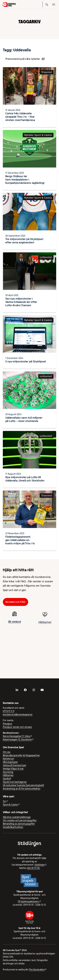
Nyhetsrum (8, 759)
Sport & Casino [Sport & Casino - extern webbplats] (10, 805)
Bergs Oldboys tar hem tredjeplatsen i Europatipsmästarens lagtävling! (25, 180)
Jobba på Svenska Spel (14, 765)
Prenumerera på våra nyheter (25, 59)
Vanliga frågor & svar (13, 769)
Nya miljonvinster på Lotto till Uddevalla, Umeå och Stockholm (25, 479)
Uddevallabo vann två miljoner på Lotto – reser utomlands (24, 419)
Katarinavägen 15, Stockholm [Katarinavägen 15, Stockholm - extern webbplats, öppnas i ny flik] (17, 740)
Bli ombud (15, 623)
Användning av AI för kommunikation (22, 789)
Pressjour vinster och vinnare (17, 727)
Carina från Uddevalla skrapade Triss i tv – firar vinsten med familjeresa (20, 117)
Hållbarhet (8, 775)
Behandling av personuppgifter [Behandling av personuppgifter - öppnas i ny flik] (19, 824)
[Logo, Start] (9, 4)
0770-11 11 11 (9, 711)
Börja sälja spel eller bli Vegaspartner (21, 755)
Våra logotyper (10, 762)
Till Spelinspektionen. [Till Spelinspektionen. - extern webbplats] (28, 901)
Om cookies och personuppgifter (20, 820)
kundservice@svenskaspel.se (18, 714)
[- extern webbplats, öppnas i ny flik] (17, 690)
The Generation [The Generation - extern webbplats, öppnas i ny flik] (37, 970)
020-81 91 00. (34, 868)
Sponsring (8, 772)
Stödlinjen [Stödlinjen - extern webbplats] (40, 865)
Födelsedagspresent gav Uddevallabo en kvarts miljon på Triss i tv (20, 540)
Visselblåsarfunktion (13, 827)
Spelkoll (7, 779)
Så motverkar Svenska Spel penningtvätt (23, 785)
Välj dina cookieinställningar (17, 817)
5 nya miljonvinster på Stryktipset (26, 361)
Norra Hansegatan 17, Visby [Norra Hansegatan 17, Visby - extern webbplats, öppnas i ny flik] (17, 736)
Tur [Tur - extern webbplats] (4, 801)
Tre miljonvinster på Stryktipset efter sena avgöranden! (24, 241)
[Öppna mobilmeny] (54, 4)
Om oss (7, 752)
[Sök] (47, 4)
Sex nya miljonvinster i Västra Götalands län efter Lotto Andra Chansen (21, 302)
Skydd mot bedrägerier (15, 782)
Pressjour (7, 724)
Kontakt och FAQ (15, 602)
